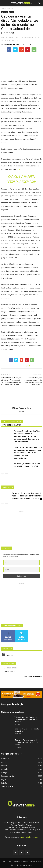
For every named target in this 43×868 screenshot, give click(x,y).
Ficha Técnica (6, 861)
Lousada (4, 769)
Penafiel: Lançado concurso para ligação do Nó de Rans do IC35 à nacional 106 (32, 381)
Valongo (4, 773)
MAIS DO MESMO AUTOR (12, 425)
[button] (40, 3)
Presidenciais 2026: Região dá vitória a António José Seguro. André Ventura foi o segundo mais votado (11, 381)
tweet (28, 366)
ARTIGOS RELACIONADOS (12, 422)
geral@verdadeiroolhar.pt (29, 837)
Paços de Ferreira (8, 776)
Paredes (11, 12)
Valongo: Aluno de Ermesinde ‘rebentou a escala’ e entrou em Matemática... (26, 720)
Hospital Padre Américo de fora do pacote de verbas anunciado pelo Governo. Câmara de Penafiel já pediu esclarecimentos (28, 453)
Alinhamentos (8, 487)
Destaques (5, 12)
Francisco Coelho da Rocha (21, 498)
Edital (8, 655)
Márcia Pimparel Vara (11, 44)
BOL (18, 169)
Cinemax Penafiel (10, 668)
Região (4, 779)
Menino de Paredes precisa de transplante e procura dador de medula (26, 742)
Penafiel (4, 766)
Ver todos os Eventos (33, 676)
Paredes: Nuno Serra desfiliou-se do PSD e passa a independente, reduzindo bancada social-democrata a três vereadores (27, 436)
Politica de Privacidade (20, 861)
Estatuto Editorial (35, 861)
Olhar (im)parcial (7, 786)
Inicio (3, 9)
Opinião (4, 783)
